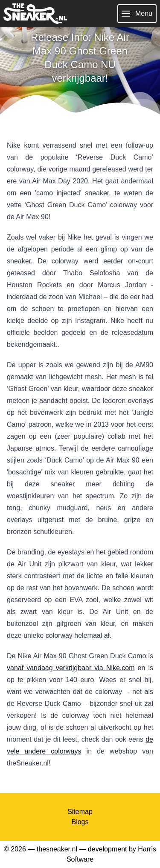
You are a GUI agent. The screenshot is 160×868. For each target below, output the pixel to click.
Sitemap (80, 812)
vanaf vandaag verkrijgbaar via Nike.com (71, 668)
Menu (137, 14)
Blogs (80, 822)
